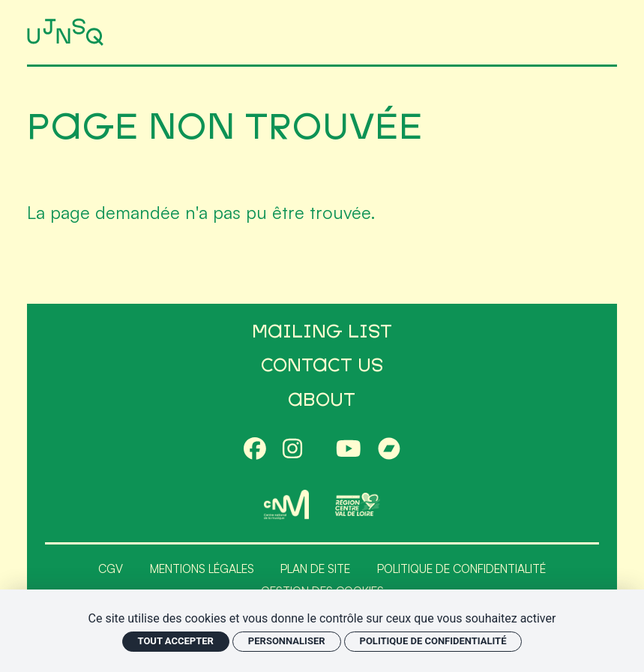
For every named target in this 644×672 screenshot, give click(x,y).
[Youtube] (349, 450)
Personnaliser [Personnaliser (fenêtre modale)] (287, 641)
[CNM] (286, 504)
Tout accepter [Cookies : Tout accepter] (176, 641)
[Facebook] (255, 450)
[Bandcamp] (389, 450)
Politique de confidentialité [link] (433, 641)
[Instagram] (292, 450)
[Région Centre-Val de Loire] (358, 504)
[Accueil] (67, 32)
